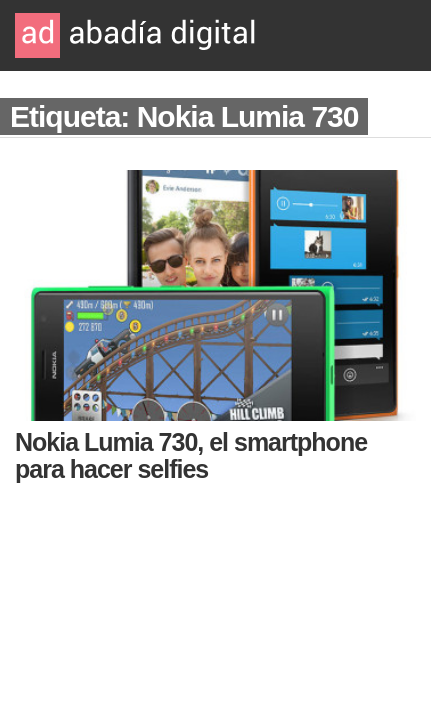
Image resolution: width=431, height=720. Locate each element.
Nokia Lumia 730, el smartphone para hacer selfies (191, 455)
